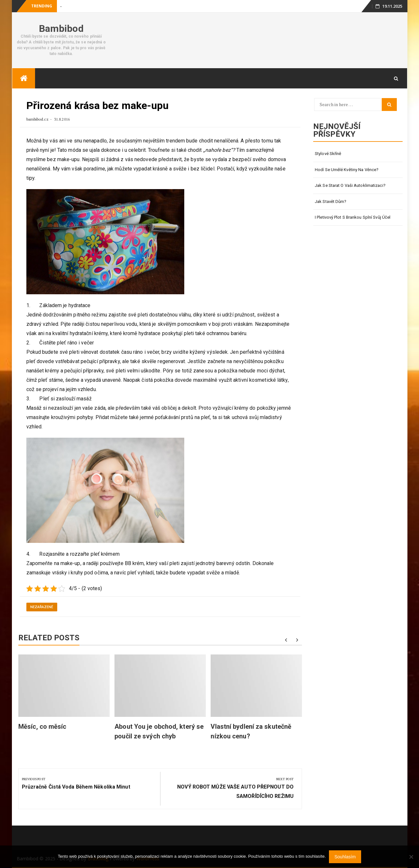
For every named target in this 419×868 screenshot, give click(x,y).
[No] (411, 857)
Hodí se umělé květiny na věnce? (347, 170)
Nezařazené (42, 607)
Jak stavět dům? (331, 201)
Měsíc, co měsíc (42, 726)
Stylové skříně (328, 154)
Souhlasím (345, 857)
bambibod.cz (38, 119)
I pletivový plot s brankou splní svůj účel (353, 217)
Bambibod (61, 28)
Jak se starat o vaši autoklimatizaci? (350, 185)
